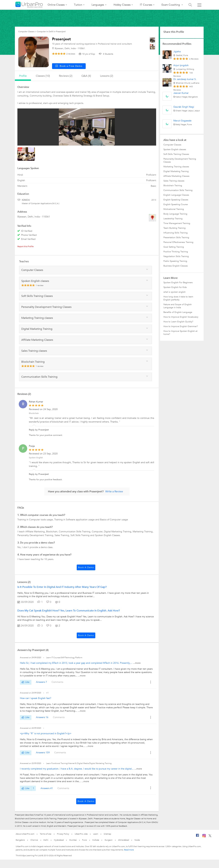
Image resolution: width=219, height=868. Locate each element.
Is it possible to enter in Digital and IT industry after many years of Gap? (62, 587)
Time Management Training (177, 223)
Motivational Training (174, 209)
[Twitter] (210, 836)
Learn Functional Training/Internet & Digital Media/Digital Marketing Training (79, 763)
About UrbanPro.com (25, 834)
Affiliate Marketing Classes (176, 176)
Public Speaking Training (175, 261)
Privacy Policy (63, 834)
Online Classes (56, 5)
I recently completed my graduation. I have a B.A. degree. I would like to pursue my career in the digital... (77, 769)
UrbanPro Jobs (81, 834)
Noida (137, 840)
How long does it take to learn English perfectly (178, 298)
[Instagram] (204, 837)
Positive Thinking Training (176, 252)
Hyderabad (59, 840)
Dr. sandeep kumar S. (185, 79)
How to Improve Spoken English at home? (180, 333)
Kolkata (96, 840)
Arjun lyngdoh (181, 65)
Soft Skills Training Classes (176, 154)
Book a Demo (86, 567)
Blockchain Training (173, 186)
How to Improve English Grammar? (181, 326)
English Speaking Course (176, 204)
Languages (98, 5)
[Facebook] (198, 837)
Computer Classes (172, 145)
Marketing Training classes (176, 167)
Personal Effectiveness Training (178, 242)
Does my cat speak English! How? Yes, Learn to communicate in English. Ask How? (69, 611)
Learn (96, 834)
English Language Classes (176, 195)
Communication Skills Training (178, 190)
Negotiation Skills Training (176, 256)
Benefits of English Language (178, 312)
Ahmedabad (124, 840)
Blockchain (34, 413)
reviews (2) (66, 76)
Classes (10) (43, 76)
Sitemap (107, 834)
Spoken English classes (175, 149)
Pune (84, 840)
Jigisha (177, 52)
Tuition (78, 5)
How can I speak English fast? (36, 698)
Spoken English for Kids (175, 287)
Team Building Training (174, 228)
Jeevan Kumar (181, 93)
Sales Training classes (174, 181)
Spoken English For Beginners (178, 283)
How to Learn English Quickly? (178, 322)
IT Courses (146, 5)
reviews (71, 54)
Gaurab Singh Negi (184, 107)
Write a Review (114, 492)
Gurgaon (108, 840)
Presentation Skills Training (176, 237)
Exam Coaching (171, 5)
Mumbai (73, 840)
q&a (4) (86, 76)
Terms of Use (46, 834)
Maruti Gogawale (182, 121)
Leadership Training (173, 219)
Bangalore (20, 840)
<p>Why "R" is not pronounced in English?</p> (46, 733)
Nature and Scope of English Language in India (178, 306)
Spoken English (36, 458)
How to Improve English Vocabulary (181, 317)
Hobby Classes (122, 5)
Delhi (46, 840)
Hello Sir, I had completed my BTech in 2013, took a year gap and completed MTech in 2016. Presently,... (76, 663)
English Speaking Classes (176, 200)
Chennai (34, 840)
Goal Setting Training (174, 247)
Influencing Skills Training (175, 233)
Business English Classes (176, 266)
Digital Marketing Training (176, 171)
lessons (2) (107, 76)
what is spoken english (174, 292)
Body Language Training (175, 214)
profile (23, 76)
